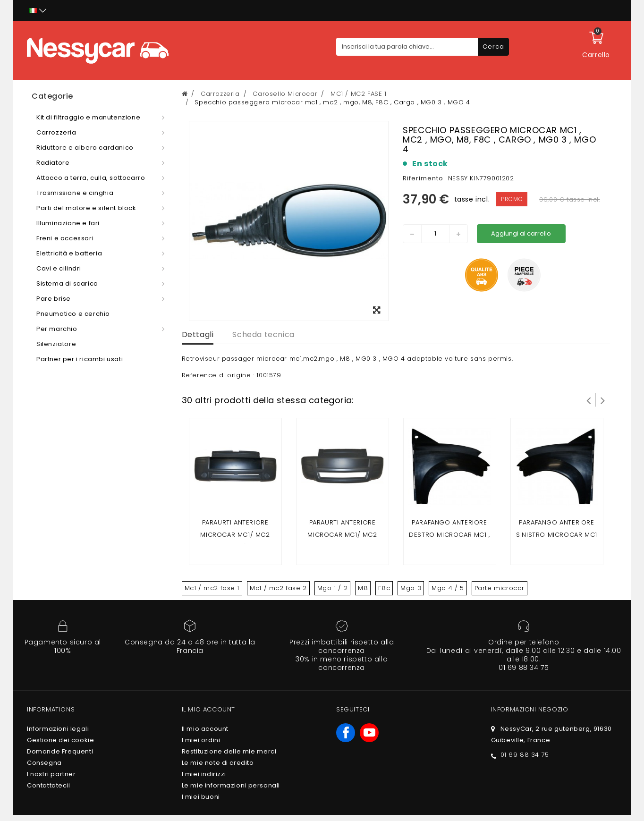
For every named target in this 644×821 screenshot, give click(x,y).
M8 (363, 588)
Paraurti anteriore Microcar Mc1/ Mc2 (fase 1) (235, 535)
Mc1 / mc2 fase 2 (278, 588)
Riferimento (423, 178)
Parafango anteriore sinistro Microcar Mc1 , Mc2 (557, 535)
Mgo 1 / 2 (332, 588)
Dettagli (198, 334)
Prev (589, 400)
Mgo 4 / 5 (448, 588)
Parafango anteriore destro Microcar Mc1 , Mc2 (449, 535)
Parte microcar (500, 588)
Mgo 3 (411, 588)
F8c (384, 588)
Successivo (603, 400)
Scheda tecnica (263, 334)
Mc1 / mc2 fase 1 (212, 588)
